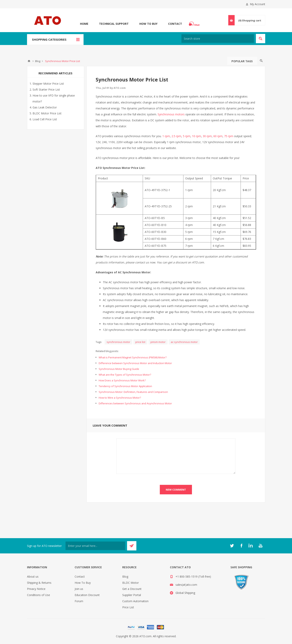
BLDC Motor (131, 583)
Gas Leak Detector (45, 107)
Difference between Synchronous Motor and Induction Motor (135, 363)
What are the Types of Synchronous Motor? (125, 375)
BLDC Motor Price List (47, 113)
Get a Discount (132, 589)
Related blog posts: (107, 351)
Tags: (99, 342)
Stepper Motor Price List (48, 84)
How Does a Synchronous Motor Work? (122, 380)
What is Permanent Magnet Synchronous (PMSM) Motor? (133, 357)
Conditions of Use (39, 595)
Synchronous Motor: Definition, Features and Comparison (133, 392)
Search (261, 61)
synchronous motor (118, 342)
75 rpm (229, 136)
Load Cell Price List (45, 119)
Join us (79, 589)
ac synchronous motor (184, 342)
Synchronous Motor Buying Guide (119, 369)
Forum (79, 601)
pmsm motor (158, 342)
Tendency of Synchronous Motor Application (125, 386)
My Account (258, 4)
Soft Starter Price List (46, 89)
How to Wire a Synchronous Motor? (120, 398)
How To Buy (148, 24)
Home (84, 24)
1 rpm (166, 136)
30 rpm (207, 136)
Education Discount (87, 595)
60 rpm (218, 136)
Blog (125, 577)
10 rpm (197, 136)
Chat (195, 23)
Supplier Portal (132, 595)
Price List (128, 607)
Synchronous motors (171, 114)
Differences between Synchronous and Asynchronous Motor (135, 403)
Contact (175, 24)
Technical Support (114, 24)
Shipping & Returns (39, 583)
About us (33, 577)
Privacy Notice (36, 589)
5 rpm (187, 136)
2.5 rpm (176, 136)
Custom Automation (135, 601)
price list (140, 342)
